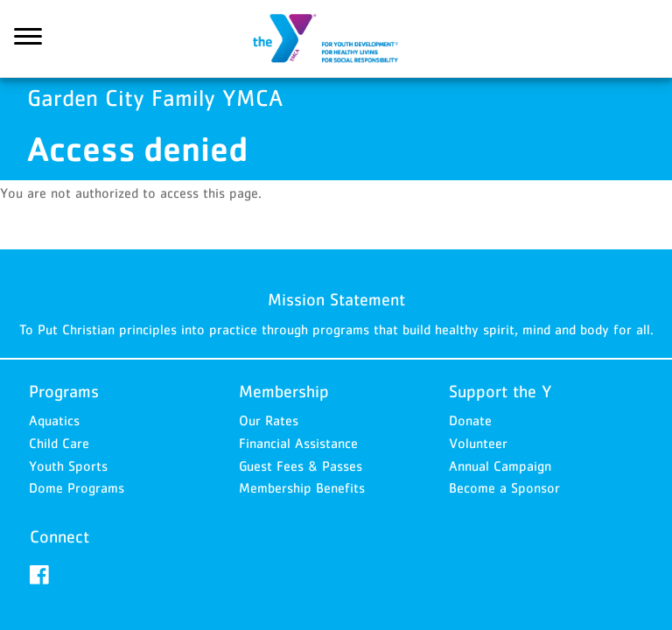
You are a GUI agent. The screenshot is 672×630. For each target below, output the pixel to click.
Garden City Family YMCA (336, 39)
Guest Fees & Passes (301, 465)
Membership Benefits (302, 487)
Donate (470, 420)
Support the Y (500, 391)
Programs (64, 391)
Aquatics (54, 420)
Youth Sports (68, 465)
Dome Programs (77, 487)
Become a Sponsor (504, 487)
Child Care (59, 443)
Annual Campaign (500, 465)
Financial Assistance (298, 443)
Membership (284, 391)
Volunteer (478, 443)
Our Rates (269, 420)
